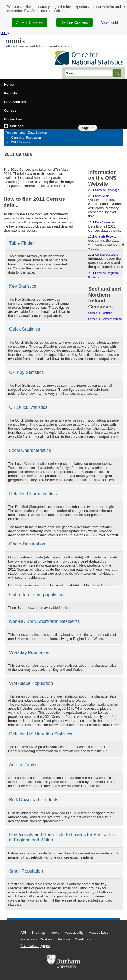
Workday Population (29, 652)
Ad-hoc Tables (23, 765)
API (23, 933)
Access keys (98, 933)
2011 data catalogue (101, 223)
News (55, 933)
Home (9, 85)
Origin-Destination (27, 544)
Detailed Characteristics (33, 494)
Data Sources (15, 102)
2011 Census (20, 142)
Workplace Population (31, 683)
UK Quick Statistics (28, 407)
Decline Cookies (74, 22)
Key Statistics (23, 286)
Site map (38, 933)
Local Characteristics (30, 450)
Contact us (13, 119)
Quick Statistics (25, 329)
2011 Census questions (103, 255)
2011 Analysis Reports (102, 237)
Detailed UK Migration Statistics (41, 734)
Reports (11, 93)
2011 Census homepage (103, 190)
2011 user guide (99, 196)
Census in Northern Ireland (105, 319)
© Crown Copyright (35, 946)
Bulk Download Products (34, 800)
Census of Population (26, 137)
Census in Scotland (100, 313)
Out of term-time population (36, 595)
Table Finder (22, 243)
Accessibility (74, 933)
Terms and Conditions (74, 939)
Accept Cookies (29, 22)
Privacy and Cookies (36, 939)
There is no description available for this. (39, 608)
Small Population (26, 871)
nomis (15, 41)
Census (10, 111)
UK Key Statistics (27, 372)
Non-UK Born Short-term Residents (45, 621)
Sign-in (88, 128)
